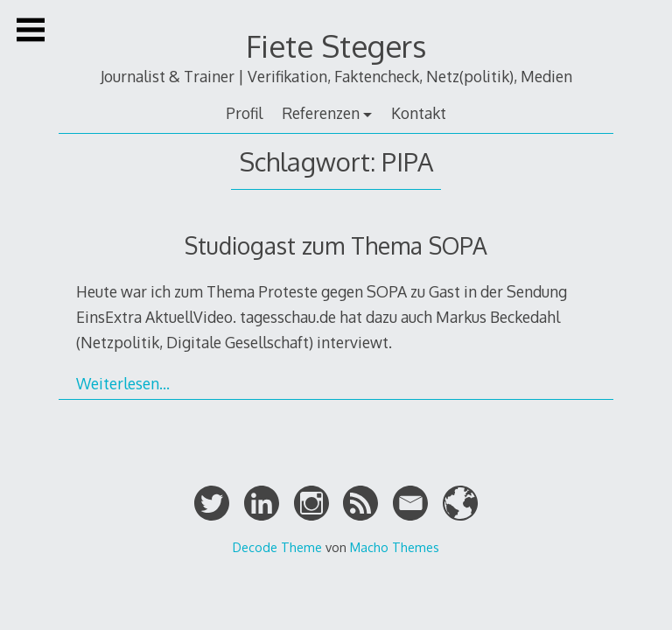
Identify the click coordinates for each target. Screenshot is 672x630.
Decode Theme (277, 547)
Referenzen (321, 113)
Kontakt (419, 113)
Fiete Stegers (336, 46)
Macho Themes (395, 547)
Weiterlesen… (123, 383)
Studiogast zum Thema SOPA (336, 245)
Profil (244, 113)
